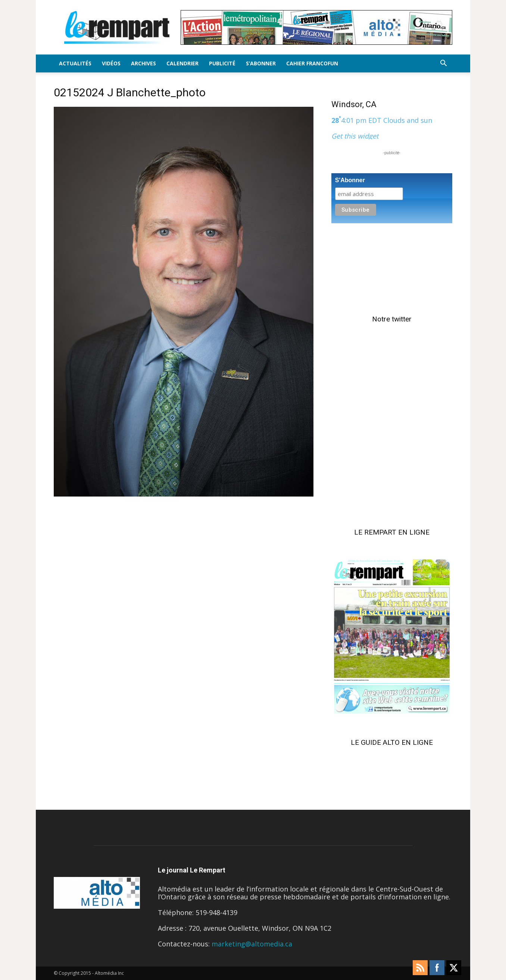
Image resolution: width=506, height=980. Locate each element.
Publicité (222, 63)
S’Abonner (261, 63)
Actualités (75, 63)
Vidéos (111, 63)
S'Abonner (350, 180)
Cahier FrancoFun (312, 63)
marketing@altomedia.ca (252, 944)
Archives (143, 63)
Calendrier (182, 63)
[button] (443, 63)
